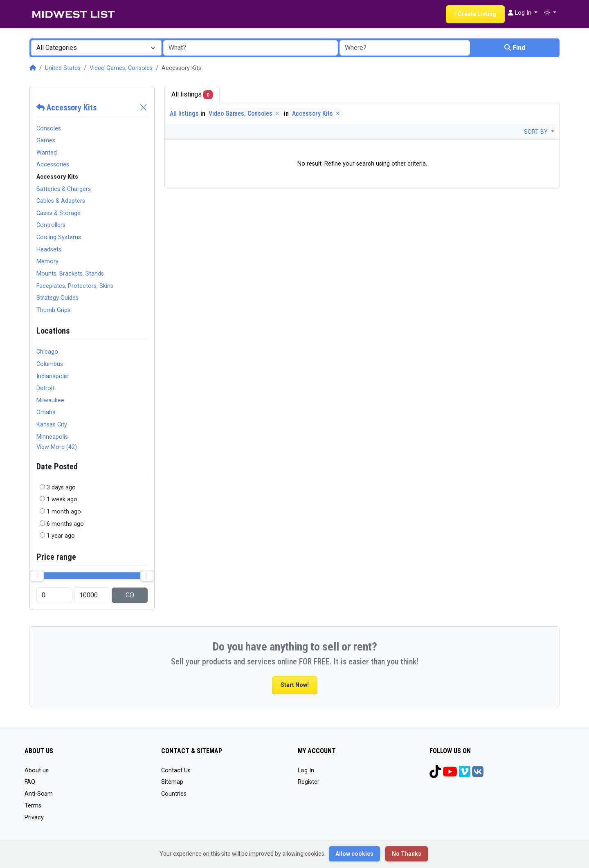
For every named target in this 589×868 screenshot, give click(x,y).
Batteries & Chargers (64, 189)
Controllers (51, 225)
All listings (192, 95)
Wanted (47, 153)
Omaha (46, 412)
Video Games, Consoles (121, 68)
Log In (306, 770)
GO (130, 595)
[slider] (37, 576)
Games (46, 140)
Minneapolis (52, 437)
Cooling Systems (59, 237)
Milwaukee (50, 400)
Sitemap (172, 782)
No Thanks (407, 854)
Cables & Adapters (61, 201)
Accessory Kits (66, 108)
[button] (550, 13)
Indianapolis (52, 376)
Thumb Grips (53, 310)
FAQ (30, 782)
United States (63, 68)
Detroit (45, 388)
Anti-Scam (39, 794)
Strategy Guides (57, 298)
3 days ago (61, 488)
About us (37, 770)
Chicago (47, 352)
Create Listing (475, 14)
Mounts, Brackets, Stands (70, 274)
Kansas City (52, 425)
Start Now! (295, 685)
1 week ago (62, 499)
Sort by (537, 132)
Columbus (50, 364)
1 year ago (61, 536)
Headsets (49, 250)
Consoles (49, 129)
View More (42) (57, 447)
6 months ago (65, 524)
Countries (174, 794)
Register (309, 782)
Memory (47, 261)
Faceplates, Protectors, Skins (75, 286)
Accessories (53, 165)
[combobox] (96, 48)
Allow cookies (354, 854)
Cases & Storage (58, 213)
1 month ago (64, 512)
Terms (33, 806)
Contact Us (176, 770)
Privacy (34, 818)
